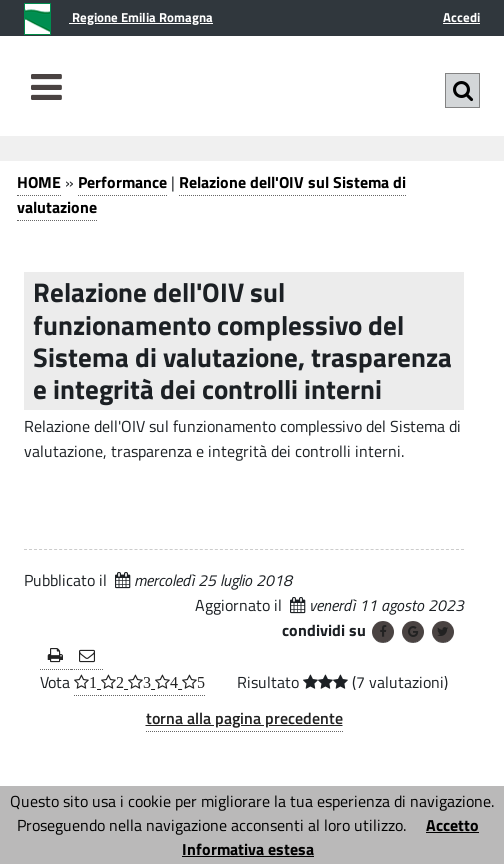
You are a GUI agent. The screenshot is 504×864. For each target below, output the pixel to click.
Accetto (452, 825)
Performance (122, 182)
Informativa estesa (248, 849)
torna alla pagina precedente (244, 718)
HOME (39, 182)
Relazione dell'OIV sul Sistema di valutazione (211, 194)
